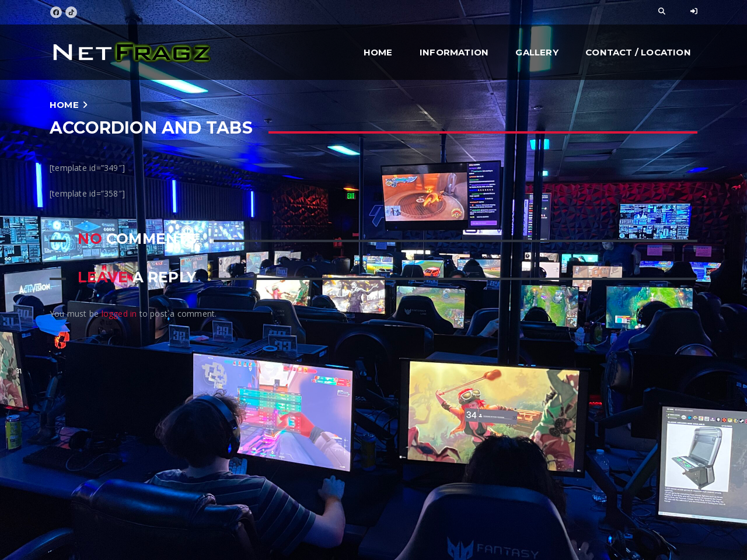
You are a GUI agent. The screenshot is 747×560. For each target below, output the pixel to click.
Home (378, 52)
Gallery (537, 52)
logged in (119, 314)
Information (454, 52)
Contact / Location (638, 52)
